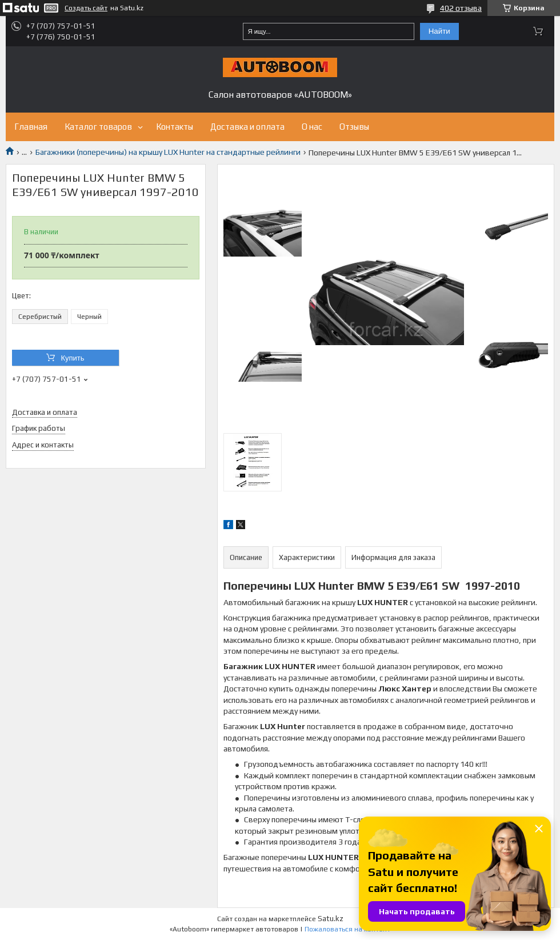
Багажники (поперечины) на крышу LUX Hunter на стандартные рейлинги (168, 152)
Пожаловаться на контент (347, 929)
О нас (312, 127)
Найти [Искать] (439, 31)
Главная (31, 127)
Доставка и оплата (247, 127)
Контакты (175, 127)
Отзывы (354, 127)
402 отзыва (461, 8)
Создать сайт (86, 8)
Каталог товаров (98, 127)
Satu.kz (331, 919)
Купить (72, 358)
